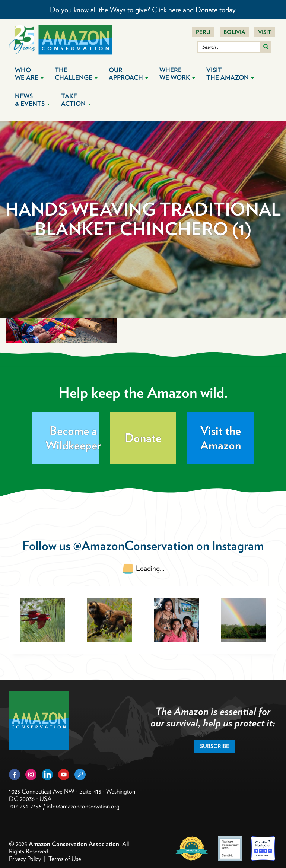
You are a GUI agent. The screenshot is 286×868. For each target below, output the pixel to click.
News (32, 100)
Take (76, 100)
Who (29, 74)
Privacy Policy (25, 859)
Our (128, 74)
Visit (265, 32)
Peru (203, 32)
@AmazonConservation (133, 545)
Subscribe (215, 746)
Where (177, 74)
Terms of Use (65, 859)
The (76, 74)
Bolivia (234, 32)
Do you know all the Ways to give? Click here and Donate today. (143, 10)
